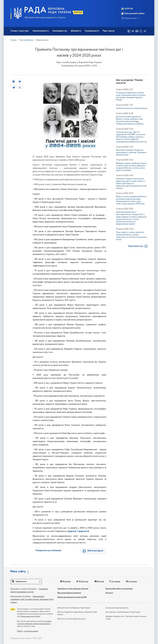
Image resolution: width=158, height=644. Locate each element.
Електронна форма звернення (69, 593)
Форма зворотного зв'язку (30, 616)
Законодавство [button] (60, 31)
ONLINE (78, 12)
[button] (26, 582)
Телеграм (131, 582)
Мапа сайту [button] (18, 572)
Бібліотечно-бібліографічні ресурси (71, 619)
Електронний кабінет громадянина (119, 589)
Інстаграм (115, 582)
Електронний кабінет (133, 13)
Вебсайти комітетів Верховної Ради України (74, 608)
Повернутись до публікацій (48, 551)
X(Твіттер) (82, 582)
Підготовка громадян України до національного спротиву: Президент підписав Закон (131, 152)
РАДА (35, 11)
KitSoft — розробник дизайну (28, 631)
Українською (129, 18)
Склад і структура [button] (20, 31)
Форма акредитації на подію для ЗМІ (72, 597)
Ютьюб (99, 582)
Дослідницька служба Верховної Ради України (123, 612)
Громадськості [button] (92, 31)
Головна (13, 40)
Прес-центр (109, 31)
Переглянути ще (136, 246)
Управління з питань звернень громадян (73, 589)
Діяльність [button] (76, 31)
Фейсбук (66, 582)
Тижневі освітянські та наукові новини (132, 108)
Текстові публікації (26, 40)
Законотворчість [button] (41, 31)
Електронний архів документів (117, 608)
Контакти (109, 593)
